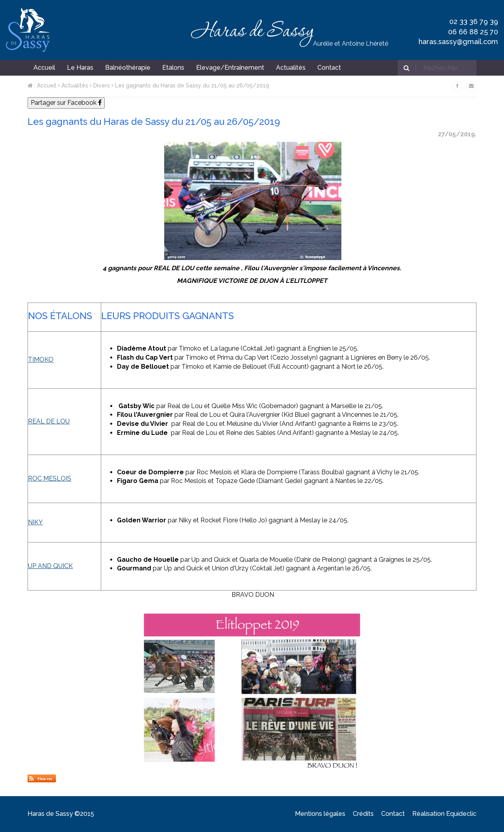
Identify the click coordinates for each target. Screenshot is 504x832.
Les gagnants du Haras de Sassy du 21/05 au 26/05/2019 (190, 85)
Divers (100, 85)
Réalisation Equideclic (444, 814)
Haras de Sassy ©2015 (61, 814)
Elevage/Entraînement (230, 68)
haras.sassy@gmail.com (458, 42)
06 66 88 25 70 (473, 32)
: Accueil (42, 85)
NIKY (35, 522)
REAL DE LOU (49, 421)
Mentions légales (320, 814)
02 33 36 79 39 (474, 21)
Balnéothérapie (128, 68)
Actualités (73, 85)
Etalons (173, 68)
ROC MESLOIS (50, 478)
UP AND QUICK (50, 566)
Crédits (363, 814)
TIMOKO (41, 359)
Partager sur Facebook (66, 103)
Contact (393, 814)
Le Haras (80, 68)
